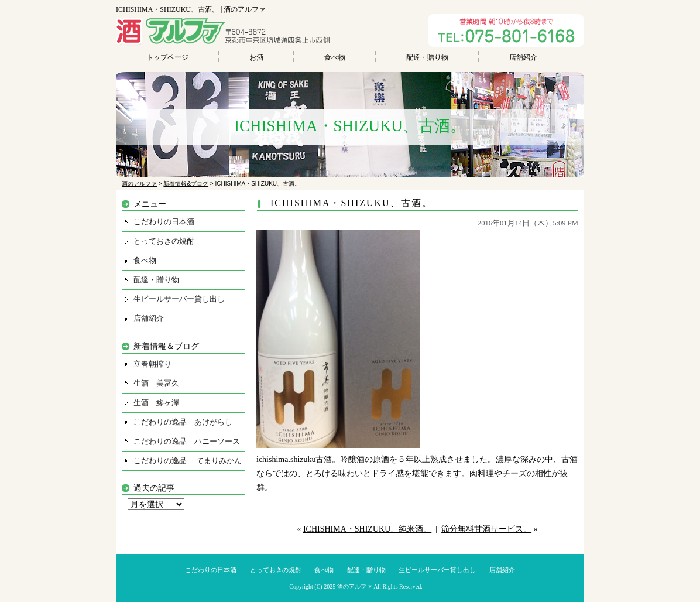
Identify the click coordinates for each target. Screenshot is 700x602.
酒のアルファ (355, 586)
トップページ (167, 57)
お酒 (256, 57)
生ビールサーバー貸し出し (179, 299)
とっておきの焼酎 (164, 241)
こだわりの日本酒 (164, 222)
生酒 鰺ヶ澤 (156, 403)
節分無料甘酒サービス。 (486, 529)
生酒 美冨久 (156, 383)
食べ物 (335, 57)
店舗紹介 (523, 57)
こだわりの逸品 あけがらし (183, 422)
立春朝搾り (152, 364)
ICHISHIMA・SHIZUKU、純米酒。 (367, 529)
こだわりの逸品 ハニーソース (187, 441)
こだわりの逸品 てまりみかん (188, 461)
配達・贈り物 (427, 57)
